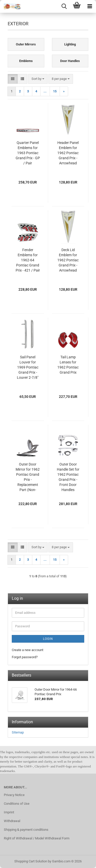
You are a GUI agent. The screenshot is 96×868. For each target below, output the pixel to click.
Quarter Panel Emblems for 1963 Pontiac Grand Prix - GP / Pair (28, 153)
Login (48, 639)
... (45, 91)
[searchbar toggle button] (64, 6)
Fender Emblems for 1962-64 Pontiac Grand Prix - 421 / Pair (28, 260)
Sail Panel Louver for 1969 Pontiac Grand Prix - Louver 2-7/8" (28, 367)
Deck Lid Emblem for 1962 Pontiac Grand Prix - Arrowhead (68, 260)
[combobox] (38, 79)
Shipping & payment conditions (26, 830)
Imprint (9, 812)
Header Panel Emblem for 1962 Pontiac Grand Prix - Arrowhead (68, 153)
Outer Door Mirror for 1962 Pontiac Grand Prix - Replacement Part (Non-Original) (28, 477)
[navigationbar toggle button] (90, 6)
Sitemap (18, 732)
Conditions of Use (17, 804)
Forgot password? (25, 657)
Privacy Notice (14, 795)
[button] (13, 79)
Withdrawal (12, 821)
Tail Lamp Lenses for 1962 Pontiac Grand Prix (68, 365)
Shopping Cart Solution (31, 861)
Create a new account (28, 650)
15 (55, 91)
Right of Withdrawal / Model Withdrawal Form (37, 838)
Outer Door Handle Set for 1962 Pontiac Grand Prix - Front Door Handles (68, 477)
